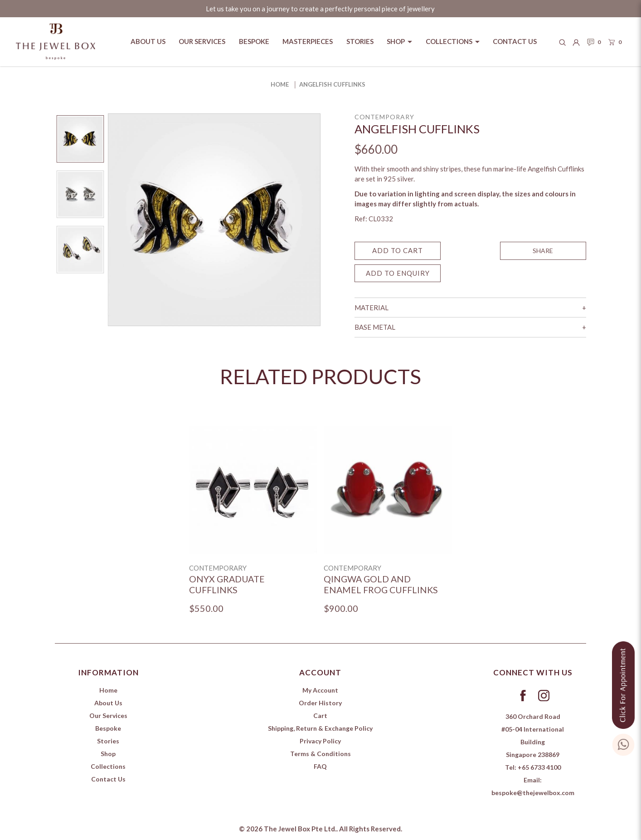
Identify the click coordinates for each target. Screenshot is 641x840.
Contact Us (108, 779)
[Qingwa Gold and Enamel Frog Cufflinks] (388, 490)
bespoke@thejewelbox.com (533, 793)
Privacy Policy (320, 741)
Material (371, 308)
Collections (108, 766)
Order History (320, 703)
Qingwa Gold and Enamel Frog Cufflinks (381, 584)
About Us (108, 703)
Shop (108, 754)
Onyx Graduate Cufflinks (227, 584)
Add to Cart (398, 250)
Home (280, 84)
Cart (320, 715)
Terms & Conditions (320, 754)
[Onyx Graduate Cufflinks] (253, 490)
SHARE (543, 251)
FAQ (320, 766)
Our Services (108, 715)
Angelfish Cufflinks (332, 84)
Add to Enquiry (398, 273)
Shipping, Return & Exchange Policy (320, 728)
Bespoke (108, 728)
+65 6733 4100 (539, 767)
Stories (108, 741)
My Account (320, 690)
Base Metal (375, 327)
